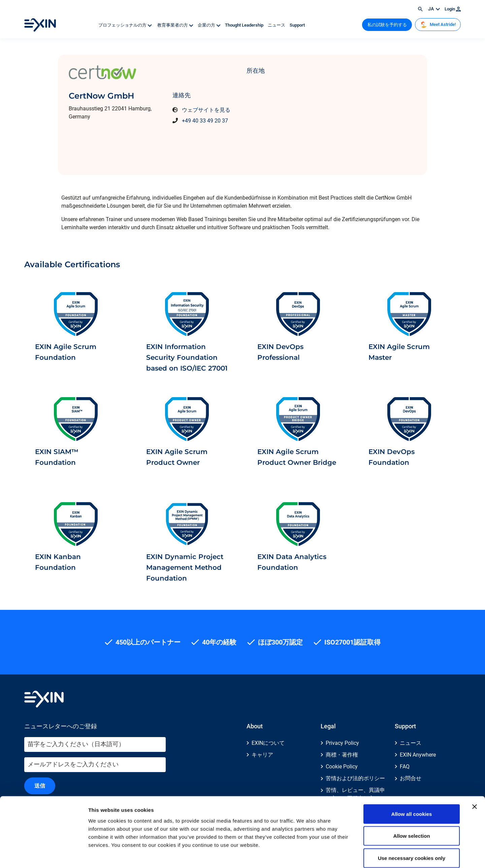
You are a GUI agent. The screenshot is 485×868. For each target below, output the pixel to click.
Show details (353, 855)
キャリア (262, 755)
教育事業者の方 (175, 25)
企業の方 (210, 25)
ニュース (277, 25)
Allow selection (411, 802)
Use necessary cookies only (412, 824)
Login (453, 9)
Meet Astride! (438, 25)
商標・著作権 (342, 755)
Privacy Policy (342, 743)
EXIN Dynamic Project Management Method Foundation (185, 567)
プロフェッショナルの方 (126, 25)
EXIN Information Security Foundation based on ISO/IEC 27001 (187, 357)
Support (297, 25)
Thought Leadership (245, 25)
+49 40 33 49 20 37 (205, 121)
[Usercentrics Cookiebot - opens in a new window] (44, 855)
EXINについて (268, 743)
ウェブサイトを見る (206, 110)
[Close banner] (475, 772)
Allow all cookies (412, 780)
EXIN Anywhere (418, 755)
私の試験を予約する (387, 25)
